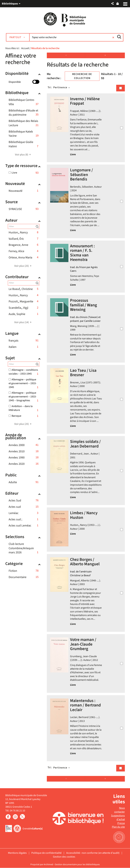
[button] (112, 4)
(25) (23, 266)
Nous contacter (120, 810)
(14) (23, 322)
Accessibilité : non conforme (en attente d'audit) (93, 853)
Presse (121, 823)
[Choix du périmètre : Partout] (18, 37)
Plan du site (118, 827)
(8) (23, 155)
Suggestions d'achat (118, 817)
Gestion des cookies (64, 857)
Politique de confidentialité (46, 853)
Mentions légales (17, 853)
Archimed (48, 865)
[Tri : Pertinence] (62, 88)
